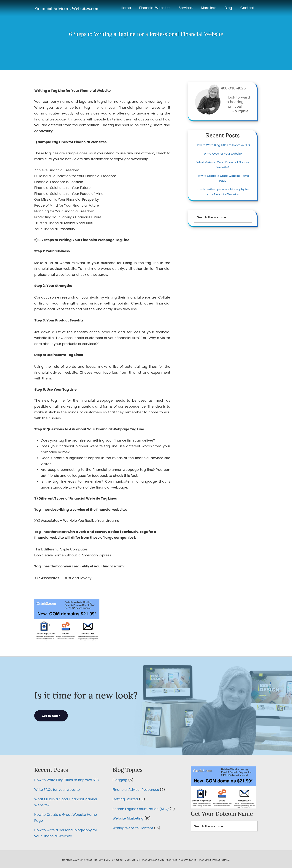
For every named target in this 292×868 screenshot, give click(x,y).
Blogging (120, 780)
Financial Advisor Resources (136, 790)
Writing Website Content (133, 828)
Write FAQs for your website (223, 154)
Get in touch (51, 716)
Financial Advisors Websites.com (67, 8)
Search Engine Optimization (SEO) (141, 809)
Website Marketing (128, 818)
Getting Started (125, 799)
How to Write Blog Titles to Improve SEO (223, 145)
